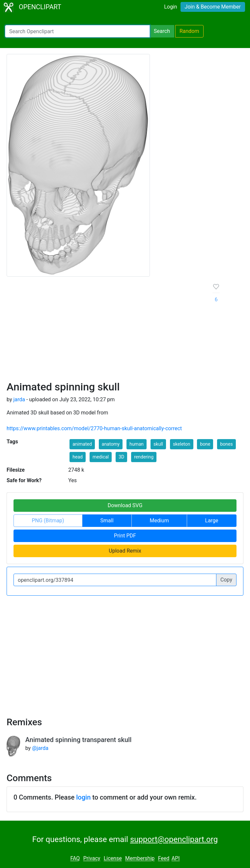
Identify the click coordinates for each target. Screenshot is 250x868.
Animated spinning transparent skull (79, 740)
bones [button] (226, 444)
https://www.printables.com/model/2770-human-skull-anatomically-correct (94, 428)
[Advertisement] (104, 331)
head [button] (78, 457)
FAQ (75, 859)
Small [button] (107, 521)
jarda (19, 399)
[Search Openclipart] (77, 31)
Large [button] (212, 521)
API (176, 859)
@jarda (40, 748)
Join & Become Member (213, 7)
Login (170, 7)
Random (189, 31)
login (83, 797)
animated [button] (82, 444)
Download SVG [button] (125, 505)
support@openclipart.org (174, 839)
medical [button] (101, 457)
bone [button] (205, 444)
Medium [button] (159, 521)
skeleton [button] (182, 444)
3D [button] (121, 457)
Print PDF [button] (125, 536)
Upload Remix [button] (125, 551)
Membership (140, 859)
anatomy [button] (111, 444)
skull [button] (158, 444)
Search (162, 31)
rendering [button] (144, 457)
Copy (226, 580)
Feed (164, 859)
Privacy (92, 859)
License (113, 859)
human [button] (137, 444)
